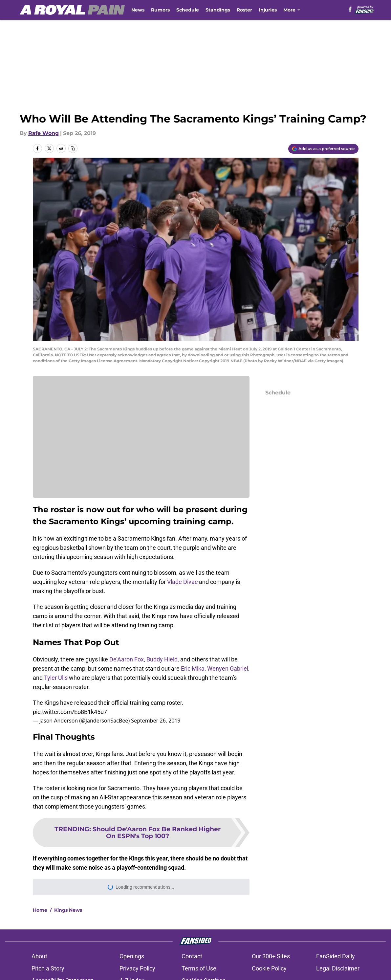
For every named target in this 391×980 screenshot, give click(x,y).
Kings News (68, 910)
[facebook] (350, 9)
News (138, 10)
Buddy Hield (162, 659)
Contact (192, 956)
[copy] (73, 148)
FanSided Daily (336, 956)
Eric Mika (193, 668)
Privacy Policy (137, 968)
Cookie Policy (269, 968)
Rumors (160, 10)
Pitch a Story (48, 968)
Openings (132, 956)
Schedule (188, 10)
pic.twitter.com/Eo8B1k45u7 (70, 712)
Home (40, 910)
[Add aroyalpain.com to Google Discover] (323, 149)
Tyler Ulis (56, 678)
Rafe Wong (43, 133)
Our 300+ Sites (271, 956)
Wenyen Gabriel (228, 668)
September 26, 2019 (156, 721)
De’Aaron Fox (127, 659)
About (39, 956)
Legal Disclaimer (338, 968)
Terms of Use (199, 968)
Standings (218, 10)
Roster (244, 10)
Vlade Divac (182, 582)
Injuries (268, 10)
